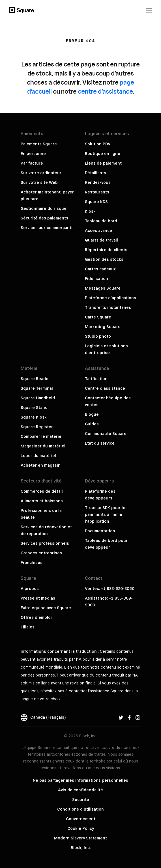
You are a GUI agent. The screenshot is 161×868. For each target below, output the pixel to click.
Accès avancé (98, 231)
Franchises (32, 563)
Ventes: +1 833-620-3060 (110, 589)
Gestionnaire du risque (44, 208)
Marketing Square (103, 327)
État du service (100, 443)
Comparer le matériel (42, 436)
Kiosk (90, 211)
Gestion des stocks (104, 259)
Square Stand (34, 408)
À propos (30, 589)
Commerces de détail (42, 491)
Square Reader (35, 379)
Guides (92, 424)
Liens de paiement (103, 163)
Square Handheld (38, 398)
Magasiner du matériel (43, 446)
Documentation (100, 531)
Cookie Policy (81, 828)
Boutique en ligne (103, 154)
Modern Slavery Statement (80, 838)
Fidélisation (96, 279)
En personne (33, 154)
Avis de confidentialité (80, 790)
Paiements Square (39, 144)
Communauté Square (106, 434)
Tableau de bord (101, 221)
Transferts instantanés (108, 307)
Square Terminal (37, 388)
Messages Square (103, 288)
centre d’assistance (105, 91)
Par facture (32, 163)
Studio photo (98, 336)
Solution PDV (98, 144)
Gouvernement (81, 819)
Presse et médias (38, 598)
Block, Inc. (81, 848)
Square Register (37, 427)
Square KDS (96, 202)
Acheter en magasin (41, 465)
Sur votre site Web (39, 182)
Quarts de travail (101, 240)
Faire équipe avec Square (46, 608)
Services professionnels (45, 543)
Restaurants (97, 192)
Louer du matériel (38, 456)
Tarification (96, 379)
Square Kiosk (34, 417)
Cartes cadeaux (100, 269)
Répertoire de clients (106, 250)
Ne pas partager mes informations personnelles (80, 780)
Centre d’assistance (105, 388)
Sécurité (81, 800)
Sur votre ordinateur (41, 173)
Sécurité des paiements (44, 218)
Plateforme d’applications (110, 298)
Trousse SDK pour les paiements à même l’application (106, 514)
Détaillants (95, 173)
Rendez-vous (98, 182)
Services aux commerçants (47, 228)
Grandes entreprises (41, 553)
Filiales (28, 627)
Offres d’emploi (36, 617)
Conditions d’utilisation (80, 809)
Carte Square (98, 317)
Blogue (92, 414)
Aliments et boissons (42, 501)
